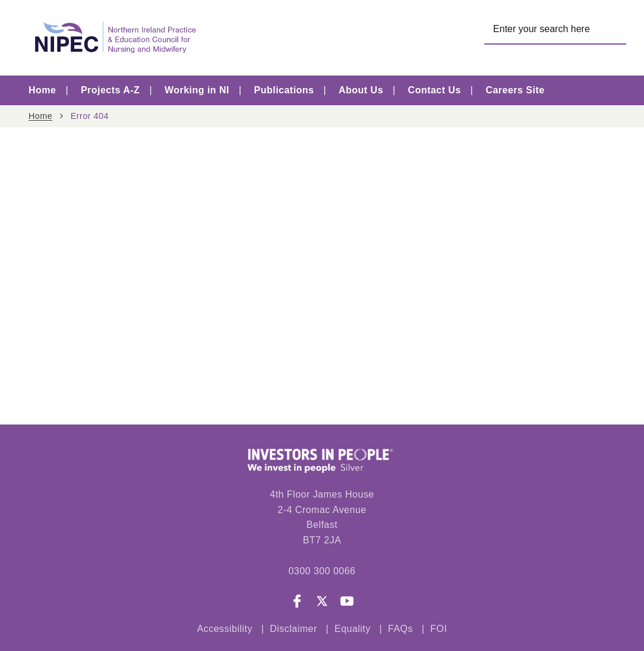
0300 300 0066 (322, 571)
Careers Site (515, 90)
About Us (361, 90)
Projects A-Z (110, 90)
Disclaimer (293, 629)
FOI (438, 629)
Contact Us (435, 90)
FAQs (402, 629)
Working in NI (197, 90)
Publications (284, 90)
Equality (353, 629)
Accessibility (225, 629)
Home (42, 90)
